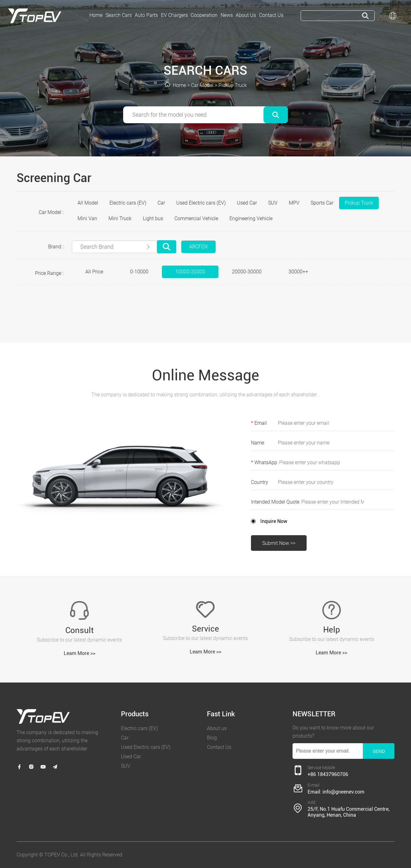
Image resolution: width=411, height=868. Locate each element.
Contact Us (219, 747)
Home (179, 85)
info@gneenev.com (343, 792)
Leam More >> (80, 653)
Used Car (247, 203)
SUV (273, 203)
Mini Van (87, 218)
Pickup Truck (233, 85)
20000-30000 (247, 272)
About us (217, 728)
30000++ (298, 272)
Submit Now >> (279, 543)
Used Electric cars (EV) (201, 203)
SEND (379, 751)
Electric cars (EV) (128, 203)
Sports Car (322, 203)
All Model (88, 203)
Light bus (153, 218)
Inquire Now (274, 521)
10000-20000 (190, 272)
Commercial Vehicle (196, 218)
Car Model (202, 85)
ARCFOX (198, 247)
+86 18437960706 (328, 774)
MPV (294, 203)
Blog (212, 738)
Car (161, 203)
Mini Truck (120, 218)
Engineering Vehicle (251, 218)
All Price (94, 272)
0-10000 (139, 272)
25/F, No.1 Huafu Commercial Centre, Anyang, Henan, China (348, 812)
